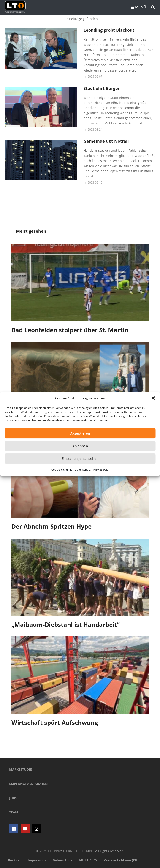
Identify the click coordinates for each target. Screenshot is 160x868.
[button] (153, 398)
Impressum (37, 860)
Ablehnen (80, 446)
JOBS (13, 798)
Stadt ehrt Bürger (102, 88)
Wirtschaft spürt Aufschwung (55, 723)
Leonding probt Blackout (109, 30)
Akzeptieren (80, 433)
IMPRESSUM (101, 470)
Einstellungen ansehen (80, 458)
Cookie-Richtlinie (62, 470)
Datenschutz (83, 470)
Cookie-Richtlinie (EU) (121, 860)
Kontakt (14, 860)
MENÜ (139, 7)
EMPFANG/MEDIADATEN (28, 784)
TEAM (14, 812)
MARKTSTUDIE (20, 769)
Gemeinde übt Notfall (106, 141)
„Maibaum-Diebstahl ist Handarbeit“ (66, 625)
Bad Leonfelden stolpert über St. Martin (70, 330)
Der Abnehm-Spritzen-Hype (52, 526)
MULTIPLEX (88, 860)
